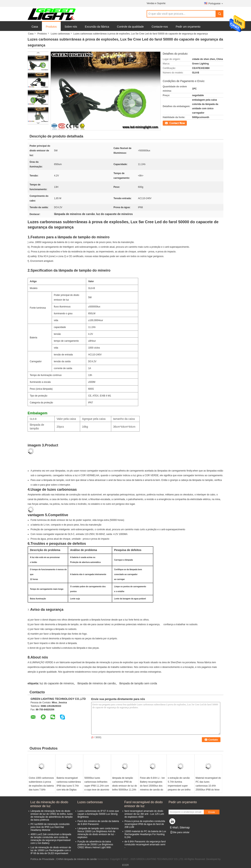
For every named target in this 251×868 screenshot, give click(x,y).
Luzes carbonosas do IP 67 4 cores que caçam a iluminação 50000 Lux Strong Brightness (98, 814)
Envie (212, 812)
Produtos (51, 27)
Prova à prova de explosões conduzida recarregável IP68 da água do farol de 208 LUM (145, 824)
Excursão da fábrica (97, 27)
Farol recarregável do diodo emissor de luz (144, 804)
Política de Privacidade (42, 859)
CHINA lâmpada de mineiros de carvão (76, 859)
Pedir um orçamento (188, 27)
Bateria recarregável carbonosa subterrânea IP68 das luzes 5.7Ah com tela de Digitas (69, 784)
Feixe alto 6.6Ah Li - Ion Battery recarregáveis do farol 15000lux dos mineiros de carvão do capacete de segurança (152, 786)
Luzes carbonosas (60, 34)
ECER (125, 865)
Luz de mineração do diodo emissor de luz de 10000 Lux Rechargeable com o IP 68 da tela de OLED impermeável (51, 850)
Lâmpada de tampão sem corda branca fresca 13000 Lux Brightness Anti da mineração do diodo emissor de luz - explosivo (98, 833)
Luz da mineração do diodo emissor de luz (49, 804)
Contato (167, 123)
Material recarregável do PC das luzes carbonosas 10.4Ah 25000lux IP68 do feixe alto (208, 786)
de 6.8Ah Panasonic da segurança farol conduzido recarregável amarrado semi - (145, 845)
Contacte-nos (160, 27)
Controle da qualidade (130, 27)
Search (219, 14)
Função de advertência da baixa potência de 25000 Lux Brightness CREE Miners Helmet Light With (95, 845)
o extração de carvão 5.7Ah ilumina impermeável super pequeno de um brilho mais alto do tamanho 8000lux (179, 788)
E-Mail (174, 827)
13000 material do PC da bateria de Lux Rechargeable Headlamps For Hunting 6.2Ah (145, 834)
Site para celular (180, 832)
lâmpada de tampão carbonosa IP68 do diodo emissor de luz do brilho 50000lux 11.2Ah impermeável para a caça (125, 788)
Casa (35, 27)
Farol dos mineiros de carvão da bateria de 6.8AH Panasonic (98, 823)
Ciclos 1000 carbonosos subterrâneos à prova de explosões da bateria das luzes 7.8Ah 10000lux (41, 786)
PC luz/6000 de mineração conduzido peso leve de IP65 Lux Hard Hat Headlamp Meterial (50, 827)
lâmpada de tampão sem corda (138, 683)
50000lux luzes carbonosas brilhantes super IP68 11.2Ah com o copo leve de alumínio (97, 784)
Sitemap (185, 827)
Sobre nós (71, 27)
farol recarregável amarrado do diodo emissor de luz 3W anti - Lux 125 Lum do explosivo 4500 (144, 814)
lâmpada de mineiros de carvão (96, 683)
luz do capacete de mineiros (57, 683)
